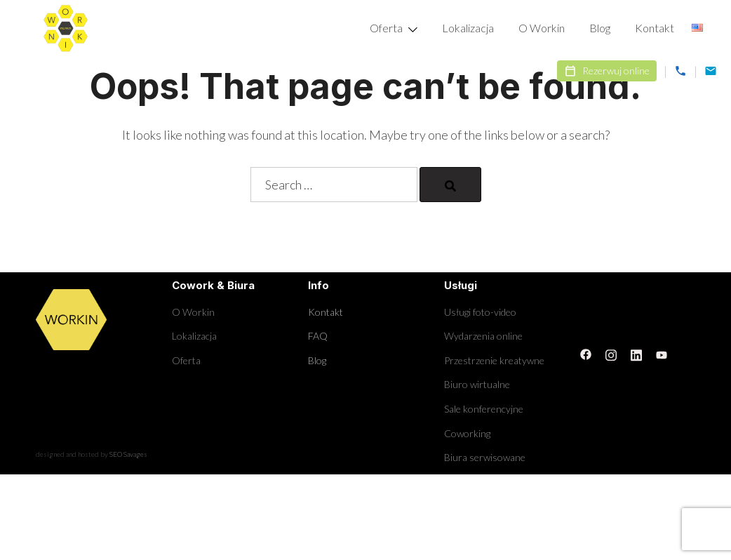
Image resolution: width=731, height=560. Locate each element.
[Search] (450, 185)
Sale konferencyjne (484, 409)
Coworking (467, 433)
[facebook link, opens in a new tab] (586, 353)
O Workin (542, 28)
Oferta (386, 28)
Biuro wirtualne (477, 384)
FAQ (318, 336)
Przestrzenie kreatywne (494, 360)
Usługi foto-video (480, 312)
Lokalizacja (468, 28)
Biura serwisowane (485, 457)
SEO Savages (128, 454)
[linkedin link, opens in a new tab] (636, 353)
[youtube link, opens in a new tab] (662, 353)
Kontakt (655, 28)
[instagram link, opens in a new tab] (611, 353)
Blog (600, 28)
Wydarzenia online (483, 336)
